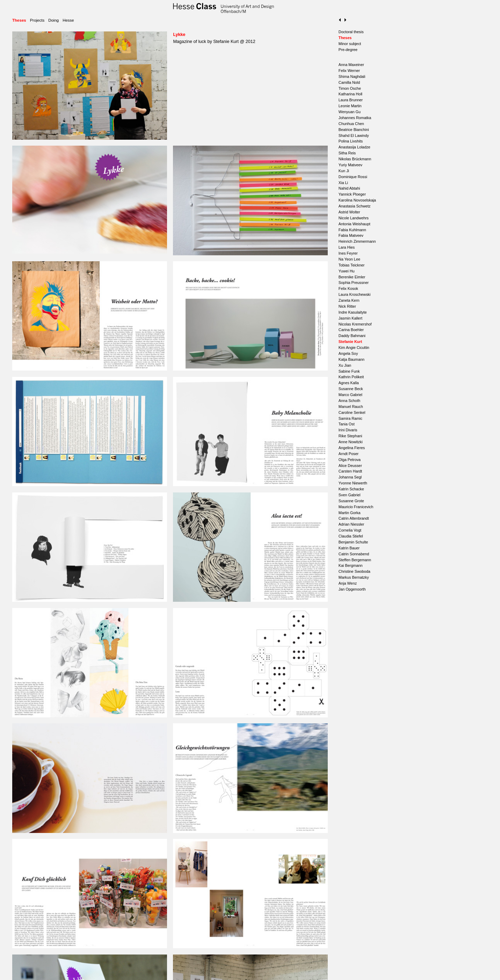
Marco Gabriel (350, 395)
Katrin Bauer (349, 548)
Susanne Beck (351, 389)
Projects (37, 20)
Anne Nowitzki (351, 442)
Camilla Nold (349, 82)
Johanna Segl (350, 477)
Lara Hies (347, 247)
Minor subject (350, 44)
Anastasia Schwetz (355, 206)
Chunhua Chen (351, 124)
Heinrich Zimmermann (357, 241)
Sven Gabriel (350, 495)
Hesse (68, 20)
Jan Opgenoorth (352, 589)
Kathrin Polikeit (351, 377)
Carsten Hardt (350, 471)
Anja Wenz (348, 583)
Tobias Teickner (352, 265)
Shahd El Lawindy (354, 136)
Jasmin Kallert (350, 318)
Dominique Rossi (353, 177)
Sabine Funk (349, 371)
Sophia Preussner (354, 283)
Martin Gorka (350, 513)
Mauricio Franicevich (356, 507)
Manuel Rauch (351, 407)
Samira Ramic (350, 418)
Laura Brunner (351, 100)
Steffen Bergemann (355, 560)
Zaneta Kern (349, 300)
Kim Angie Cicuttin (354, 348)
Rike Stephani (350, 436)
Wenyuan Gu (350, 112)
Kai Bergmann (351, 565)
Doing (53, 20)
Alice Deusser (350, 466)
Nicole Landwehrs (354, 218)
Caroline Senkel (352, 412)
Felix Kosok (348, 288)
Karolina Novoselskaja (357, 200)
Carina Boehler (351, 330)
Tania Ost (347, 424)
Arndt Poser (349, 454)
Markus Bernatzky (354, 577)
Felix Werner (349, 71)
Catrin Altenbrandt (354, 518)
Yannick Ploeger (352, 194)
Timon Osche (350, 88)
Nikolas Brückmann (355, 159)
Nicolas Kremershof (355, 324)
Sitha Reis (347, 153)
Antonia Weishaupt (354, 224)
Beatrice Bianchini (354, 130)
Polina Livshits (351, 141)
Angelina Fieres (352, 448)
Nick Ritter (347, 306)
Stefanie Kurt (350, 342)
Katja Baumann (352, 359)
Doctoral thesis (351, 32)
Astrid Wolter (349, 212)
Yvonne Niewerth (353, 483)
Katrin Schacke (351, 489)
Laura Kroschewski (355, 294)
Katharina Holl (350, 94)
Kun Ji (344, 171)
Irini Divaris (348, 430)
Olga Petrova (350, 460)
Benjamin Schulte (353, 542)
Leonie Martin (350, 106)
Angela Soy (348, 353)
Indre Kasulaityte (353, 312)
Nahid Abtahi (349, 188)
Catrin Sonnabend (354, 554)
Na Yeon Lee (349, 259)
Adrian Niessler (352, 524)
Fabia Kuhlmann (352, 230)
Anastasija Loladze (354, 147)
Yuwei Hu (347, 271)
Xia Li (343, 183)
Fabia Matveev (351, 235)
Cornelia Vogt (350, 530)
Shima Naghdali (352, 76)
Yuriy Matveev (350, 165)
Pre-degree (348, 50)
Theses (19, 20)
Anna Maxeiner (351, 65)
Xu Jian (345, 365)
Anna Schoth (349, 401)
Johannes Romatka (355, 118)
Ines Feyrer (348, 253)
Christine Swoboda (354, 571)
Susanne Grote (351, 501)
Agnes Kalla (349, 383)
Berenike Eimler (352, 277)
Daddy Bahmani (352, 336)
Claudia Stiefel (351, 536)
